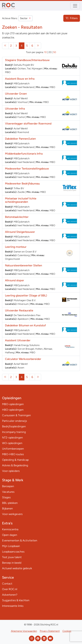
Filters (72, 18)
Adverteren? (10, 595)
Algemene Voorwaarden (24, 631)
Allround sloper (15, 280)
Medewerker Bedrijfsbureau (22, 184)
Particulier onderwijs (14, 421)
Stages (6, 497)
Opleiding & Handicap (15, 460)
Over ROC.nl (10, 589)
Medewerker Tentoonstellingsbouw (27, 169)
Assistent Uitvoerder (18, 340)
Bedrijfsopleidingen (14, 426)
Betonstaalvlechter (17, 217)
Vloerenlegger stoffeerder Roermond (28, 124)
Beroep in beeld (12, 563)
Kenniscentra (10, 529)
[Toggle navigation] (75, 6)
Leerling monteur (16, 247)
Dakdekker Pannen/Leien (20, 139)
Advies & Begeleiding (15, 465)
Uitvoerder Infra (15, 109)
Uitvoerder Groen (16, 94)
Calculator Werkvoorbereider (23, 359)
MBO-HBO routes (13, 454)
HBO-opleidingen (13, 410)
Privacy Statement (50, 631)
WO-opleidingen (12, 443)
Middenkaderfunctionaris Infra (24, 154)
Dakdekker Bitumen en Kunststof (25, 325)
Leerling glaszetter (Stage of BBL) (26, 295)
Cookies (67, 631)
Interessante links (13, 606)
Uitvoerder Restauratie (19, 310)
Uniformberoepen (13, 449)
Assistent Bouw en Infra (20, 79)
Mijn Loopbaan (11, 546)
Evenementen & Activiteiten (20, 540)
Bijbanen (7, 508)
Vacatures (8, 492)
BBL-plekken (10, 503)
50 (55, 52)
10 (45, 52)
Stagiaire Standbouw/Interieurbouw (27, 60)
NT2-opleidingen (12, 438)
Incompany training (14, 432)
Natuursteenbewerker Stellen (24, 265)
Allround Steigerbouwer (20, 232)
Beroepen (8, 486)
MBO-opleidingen (13, 404)
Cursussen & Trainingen (16, 415)
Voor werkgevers (12, 514)
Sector (25, 18)
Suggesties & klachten (16, 600)
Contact (7, 584)
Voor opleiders (11, 471)
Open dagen (10, 535)
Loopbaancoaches (13, 552)
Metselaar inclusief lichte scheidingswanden (21, 200)
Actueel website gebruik (17, 568)
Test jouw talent (12, 557)
